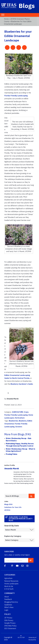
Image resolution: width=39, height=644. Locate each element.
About (7, 597)
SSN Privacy (9, 620)
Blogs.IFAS (8, 504)
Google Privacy (10, 623)
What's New (9, 607)
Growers (19, 427)
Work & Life (9, 586)
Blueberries (13, 421)
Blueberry (23, 421)
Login (6, 610)
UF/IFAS (7, 510)
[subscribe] (31, 560)
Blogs (27, 6)
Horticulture (20, 418)
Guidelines (8, 605)
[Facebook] (5, 566)
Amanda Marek (12, 468)
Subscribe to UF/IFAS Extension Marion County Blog (21, 519)
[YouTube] (17, 566)
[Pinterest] (12, 566)
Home (6, 19)
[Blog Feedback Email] (22, 566)
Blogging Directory (11, 602)
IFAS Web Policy (10, 626)
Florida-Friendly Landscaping (16, 96)
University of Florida (32, 639)
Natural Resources (11, 581)
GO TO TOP (21, 637)
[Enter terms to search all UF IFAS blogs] (16, 496)
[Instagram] (27, 566)
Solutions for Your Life (13, 507)
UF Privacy (8, 618)
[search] (32, 496)
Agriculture (8, 578)
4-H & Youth (9, 589)
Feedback (8, 599)
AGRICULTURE (18, 412)
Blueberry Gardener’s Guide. (22, 384)
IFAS (35, 640)
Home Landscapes (11, 584)
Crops (26, 412)
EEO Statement (10, 628)
